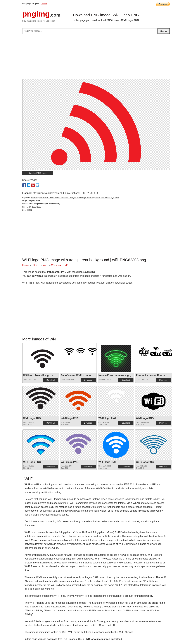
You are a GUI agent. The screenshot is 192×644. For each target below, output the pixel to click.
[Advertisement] (96, 57)
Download (51, 380)
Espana (44, 4)
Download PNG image (37, 173)
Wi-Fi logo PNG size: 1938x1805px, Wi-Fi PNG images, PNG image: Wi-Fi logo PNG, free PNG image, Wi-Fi (75, 198)
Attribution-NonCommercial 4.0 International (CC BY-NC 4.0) (65, 193)
